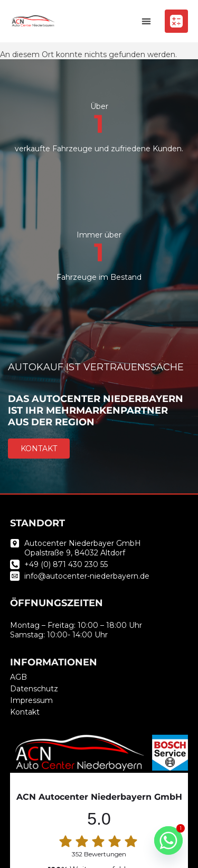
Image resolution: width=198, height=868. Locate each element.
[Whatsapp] (168, 840)
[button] (146, 21)
